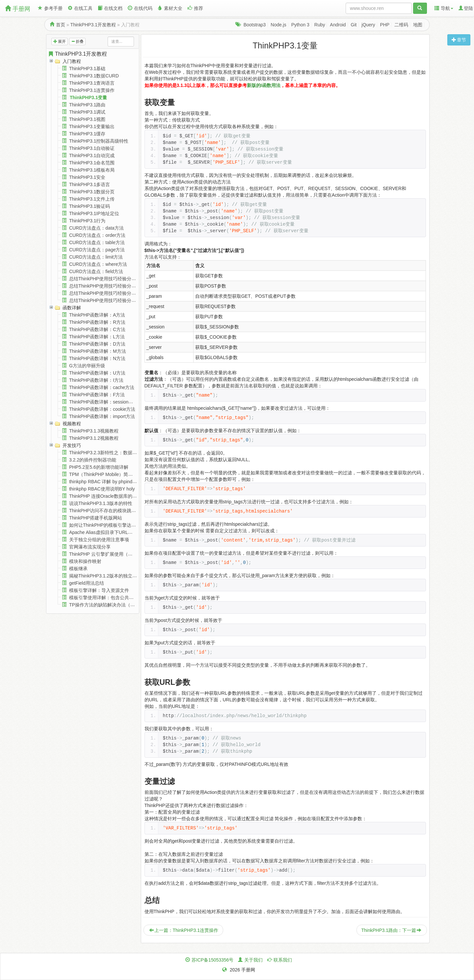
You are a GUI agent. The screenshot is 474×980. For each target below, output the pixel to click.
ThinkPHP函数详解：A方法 (97, 315)
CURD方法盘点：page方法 (97, 250)
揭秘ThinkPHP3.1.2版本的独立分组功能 (110, 576)
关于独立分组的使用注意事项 (99, 540)
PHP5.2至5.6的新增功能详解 (99, 467)
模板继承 (78, 569)
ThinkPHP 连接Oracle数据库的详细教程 (110, 496)
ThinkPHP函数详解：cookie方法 (102, 409)
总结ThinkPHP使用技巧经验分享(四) (106, 300)
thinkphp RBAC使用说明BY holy (102, 489)
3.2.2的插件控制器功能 (93, 460)
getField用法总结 (87, 583)
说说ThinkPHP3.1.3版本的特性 (101, 503)
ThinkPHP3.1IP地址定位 (94, 213)
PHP (385, 25)
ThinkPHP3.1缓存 (87, 134)
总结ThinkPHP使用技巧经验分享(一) (106, 279)
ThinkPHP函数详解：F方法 (97, 395)
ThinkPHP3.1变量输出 (92, 126)
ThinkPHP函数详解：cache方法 (102, 387)
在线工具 (80, 8)
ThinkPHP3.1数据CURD (94, 76)
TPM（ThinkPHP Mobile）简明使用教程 (110, 474)
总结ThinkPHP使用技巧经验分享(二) (106, 286)
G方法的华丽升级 (87, 366)
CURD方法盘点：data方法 (96, 228)
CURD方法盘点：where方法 (98, 264)
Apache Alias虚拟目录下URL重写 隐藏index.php (118, 532)
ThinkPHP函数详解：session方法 (104, 402)
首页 (61, 25)
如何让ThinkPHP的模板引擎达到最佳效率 (112, 525)
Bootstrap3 (255, 25)
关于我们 (253, 960)
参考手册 (50, 8)
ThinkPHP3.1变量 (89, 98)
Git (354, 25)
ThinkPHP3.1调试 (87, 112)
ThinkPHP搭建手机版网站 (96, 518)
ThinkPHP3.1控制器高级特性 (99, 141)
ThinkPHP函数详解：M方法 (98, 351)
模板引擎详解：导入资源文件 (99, 590)
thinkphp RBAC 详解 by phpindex (103, 482)
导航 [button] (444, 8)
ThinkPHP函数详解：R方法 (97, 322)
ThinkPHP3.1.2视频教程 (94, 438)
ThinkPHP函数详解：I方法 (96, 380)
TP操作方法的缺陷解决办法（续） (104, 605)
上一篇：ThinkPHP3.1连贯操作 (184, 930)
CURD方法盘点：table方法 (97, 242)
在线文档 (110, 8)
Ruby (320, 25)
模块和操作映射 (85, 561)
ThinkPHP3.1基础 (87, 69)
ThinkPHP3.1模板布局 (92, 170)
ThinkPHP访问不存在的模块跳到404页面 (111, 511)
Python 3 (300, 25)
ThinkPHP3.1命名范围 (92, 163)
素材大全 (170, 8)
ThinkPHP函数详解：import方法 (102, 416)
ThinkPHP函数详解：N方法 (97, 358)
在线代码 (140, 8)
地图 (418, 25)
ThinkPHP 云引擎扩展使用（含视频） (108, 554)
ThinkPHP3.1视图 (87, 119)
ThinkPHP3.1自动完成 (92, 155)
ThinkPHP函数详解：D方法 (97, 344)
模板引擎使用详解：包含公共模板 (104, 598)
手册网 (18, 9)
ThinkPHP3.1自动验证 (92, 148)
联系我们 (283, 960)
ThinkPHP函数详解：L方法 (97, 337)
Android (338, 25)
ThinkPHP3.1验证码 (90, 206)
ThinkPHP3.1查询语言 (92, 83)
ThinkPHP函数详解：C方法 (97, 329)
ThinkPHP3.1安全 (87, 177)
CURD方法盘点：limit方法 (96, 257)
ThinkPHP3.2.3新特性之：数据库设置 (108, 453)
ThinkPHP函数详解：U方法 (97, 373)
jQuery (368, 25)
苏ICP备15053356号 (213, 960)
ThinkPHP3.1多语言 (90, 184)
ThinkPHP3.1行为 (87, 221)
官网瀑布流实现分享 (90, 547)
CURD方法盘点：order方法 (97, 235)
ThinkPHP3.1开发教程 (93, 25)
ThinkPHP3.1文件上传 (92, 199)
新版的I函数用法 (264, 85)
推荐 (195, 8)
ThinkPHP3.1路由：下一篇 (391, 930)
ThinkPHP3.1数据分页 (92, 192)
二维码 (401, 25)
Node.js (278, 25)
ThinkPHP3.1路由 (87, 105)
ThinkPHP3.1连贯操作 (92, 90)
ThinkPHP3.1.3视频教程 (94, 431)
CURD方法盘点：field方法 (96, 271)
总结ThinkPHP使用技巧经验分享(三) (106, 293)
